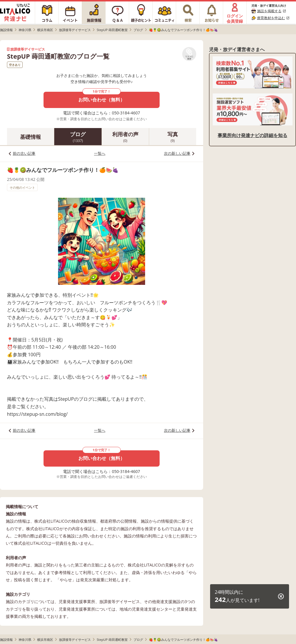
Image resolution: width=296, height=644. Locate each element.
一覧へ (100, 153)
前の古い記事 (24, 153)
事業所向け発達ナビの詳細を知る (252, 135)
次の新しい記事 (177, 153)
